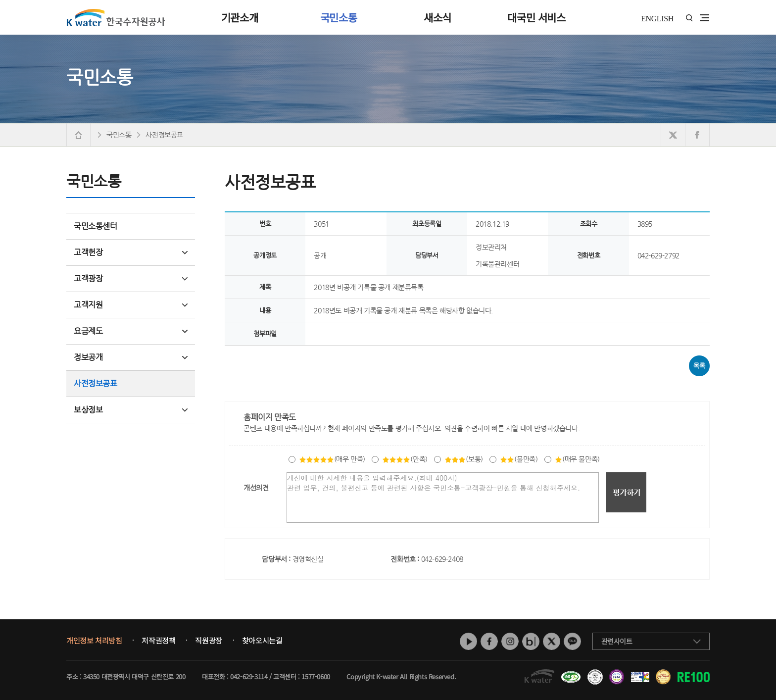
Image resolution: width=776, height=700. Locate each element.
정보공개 (131, 357)
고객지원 (131, 305)
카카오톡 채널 (572, 641)
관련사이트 (617, 641)
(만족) (405, 459)
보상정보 (131, 410)
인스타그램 (510, 641)
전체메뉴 (704, 18)
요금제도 (131, 331)
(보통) (463, 459)
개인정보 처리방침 (94, 641)
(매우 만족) (332, 459)
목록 (699, 366)
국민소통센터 (96, 226)
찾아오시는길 (262, 641)
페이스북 (489, 641)
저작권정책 (158, 641)
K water (116, 17)
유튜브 (468, 641)
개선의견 (256, 488)
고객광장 (131, 278)
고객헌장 (131, 252)
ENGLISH (657, 19)
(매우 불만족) (577, 459)
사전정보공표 (96, 383)
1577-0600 (315, 676)
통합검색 (689, 18)
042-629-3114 (249, 676)
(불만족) (519, 459)
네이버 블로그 (531, 641)
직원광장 (208, 641)
